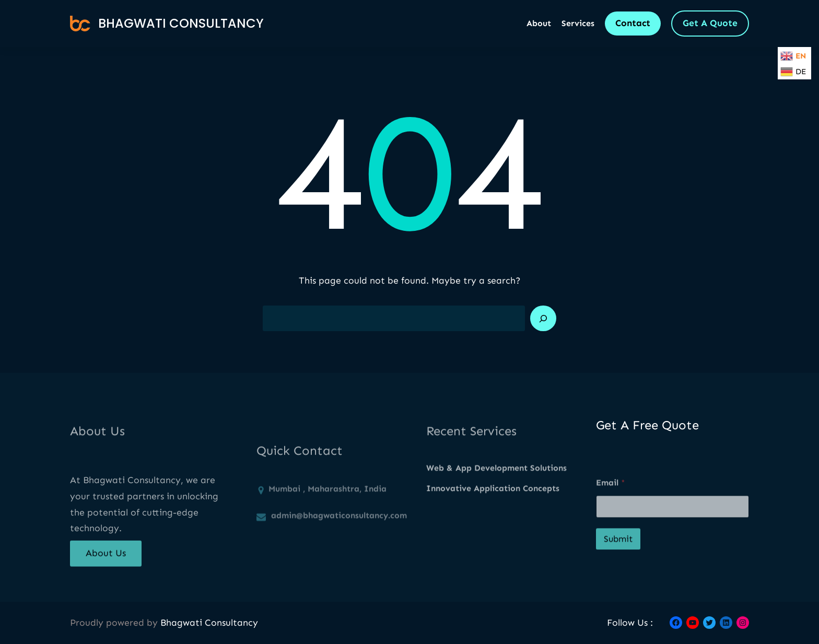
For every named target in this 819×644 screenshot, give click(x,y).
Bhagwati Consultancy (181, 23)
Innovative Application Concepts (493, 496)
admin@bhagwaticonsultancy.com (339, 539)
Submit (618, 559)
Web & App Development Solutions (496, 476)
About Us (106, 560)
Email (611, 503)
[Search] (543, 319)
